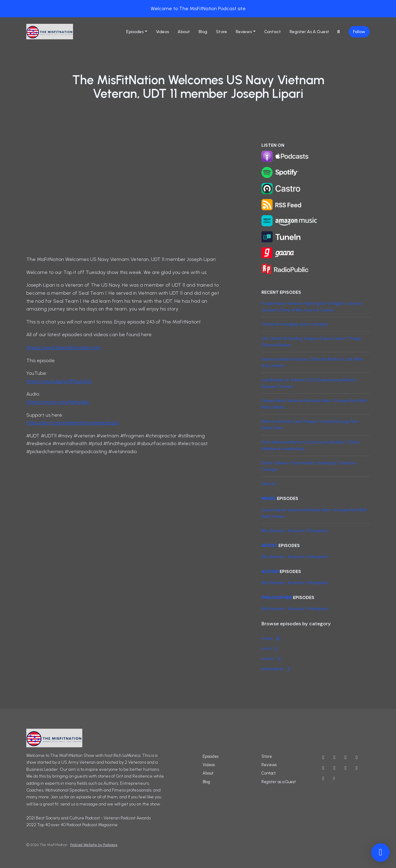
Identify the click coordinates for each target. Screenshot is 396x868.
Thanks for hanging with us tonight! (295, 324)
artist (269, 545)
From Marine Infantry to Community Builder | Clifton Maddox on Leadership (311, 445)
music (269, 498)
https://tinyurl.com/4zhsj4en (58, 402)
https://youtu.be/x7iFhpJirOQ (59, 381)
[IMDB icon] (334, 768)
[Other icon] (335, 779)
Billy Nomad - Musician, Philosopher (295, 531)
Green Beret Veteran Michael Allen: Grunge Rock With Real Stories (314, 404)
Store (222, 32)
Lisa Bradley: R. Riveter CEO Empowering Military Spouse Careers (309, 383)
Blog (203, 32)
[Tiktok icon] (323, 779)
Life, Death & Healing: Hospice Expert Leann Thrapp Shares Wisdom (311, 342)
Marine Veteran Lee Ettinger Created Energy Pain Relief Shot (310, 425)
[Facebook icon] (357, 757)
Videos (162, 32)
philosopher (277, 597)
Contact (273, 32)
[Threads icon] (323, 768)
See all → (271, 484)
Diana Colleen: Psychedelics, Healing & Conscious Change (309, 466)
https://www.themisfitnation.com (64, 347)
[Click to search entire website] (339, 32)
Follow (359, 32)
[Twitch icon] (357, 768)
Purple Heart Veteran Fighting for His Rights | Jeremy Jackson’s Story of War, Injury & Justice (312, 307)
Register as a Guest (309, 32)
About (184, 32)
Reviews (244, 32)
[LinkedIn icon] (346, 768)
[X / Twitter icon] (334, 757)
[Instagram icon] (346, 757)
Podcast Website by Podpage (94, 845)
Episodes (135, 32)
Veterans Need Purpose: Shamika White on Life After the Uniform (312, 362)
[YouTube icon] (323, 757)
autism (270, 571)
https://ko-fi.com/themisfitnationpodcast (73, 423)
